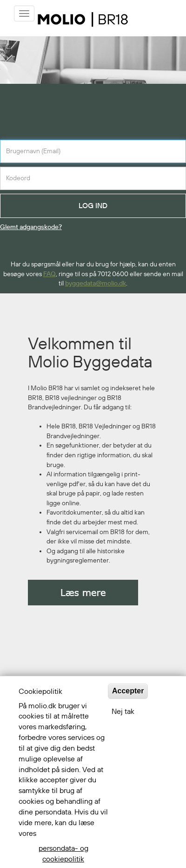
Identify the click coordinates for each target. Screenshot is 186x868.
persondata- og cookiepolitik (63, 854)
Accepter (128, 691)
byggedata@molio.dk (96, 284)
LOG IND (93, 206)
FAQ (50, 274)
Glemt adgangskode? (31, 227)
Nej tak (123, 712)
